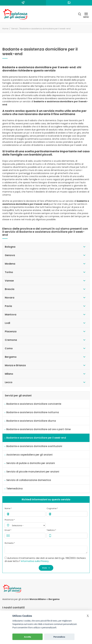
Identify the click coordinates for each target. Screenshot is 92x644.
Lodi (7, 323)
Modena (10, 264)
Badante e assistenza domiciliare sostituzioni (34, 446)
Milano (9, 374)
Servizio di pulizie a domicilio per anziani (31, 463)
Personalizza (59, 637)
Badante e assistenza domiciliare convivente (34, 404)
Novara (10, 298)
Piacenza (11, 331)
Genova (10, 255)
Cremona (11, 340)
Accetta (27, 637)
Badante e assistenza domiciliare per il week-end (36, 438)
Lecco (9, 382)
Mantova (11, 315)
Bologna (10, 247)
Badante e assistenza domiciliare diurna (31, 421)
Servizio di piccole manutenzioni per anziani (33, 472)
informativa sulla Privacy (35, 561)
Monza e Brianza (15, 365)
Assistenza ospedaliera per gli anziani (29, 455)
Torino (9, 272)
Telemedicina (14, 489)
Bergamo (11, 357)
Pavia (8, 306)
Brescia (10, 289)
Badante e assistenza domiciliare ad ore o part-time (38, 429)
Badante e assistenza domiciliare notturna (33, 412)
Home (5, 29)
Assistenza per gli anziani (16, 599)
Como (9, 348)
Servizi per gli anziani (18, 396)
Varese (9, 281)
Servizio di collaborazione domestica (29, 480)
